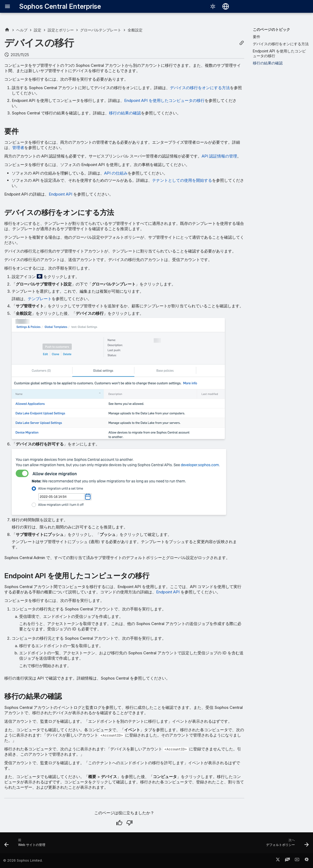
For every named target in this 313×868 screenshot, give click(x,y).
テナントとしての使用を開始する (182, 180)
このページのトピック (271, 29)
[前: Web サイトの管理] (26, 844)
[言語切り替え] (226, 6)
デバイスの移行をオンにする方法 (200, 88)
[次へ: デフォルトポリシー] (286, 844)
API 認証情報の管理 (219, 156)
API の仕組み (116, 173)
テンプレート (40, 299)
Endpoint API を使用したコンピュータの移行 (164, 100)
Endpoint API (60, 194)
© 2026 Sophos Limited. (23, 860)
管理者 (18, 148)
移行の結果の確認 (125, 113)
